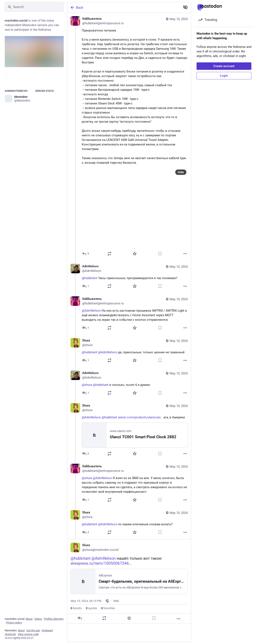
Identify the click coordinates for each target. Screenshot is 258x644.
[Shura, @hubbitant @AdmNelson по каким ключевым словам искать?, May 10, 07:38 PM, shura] (129, 523)
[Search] (34, 7)
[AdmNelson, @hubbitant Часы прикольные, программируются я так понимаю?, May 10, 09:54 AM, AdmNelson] (129, 277)
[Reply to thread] (86, 286)
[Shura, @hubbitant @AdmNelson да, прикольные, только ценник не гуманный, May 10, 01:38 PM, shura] (129, 351)
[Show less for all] (185, 7)
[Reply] (86, 254)
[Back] (124, 7)
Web (116, 601)
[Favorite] (135, 254)
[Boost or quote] (109, 254)
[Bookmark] (160, 254)
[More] (185, 254)
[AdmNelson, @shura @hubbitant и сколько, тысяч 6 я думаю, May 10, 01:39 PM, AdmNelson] (129, 383)
